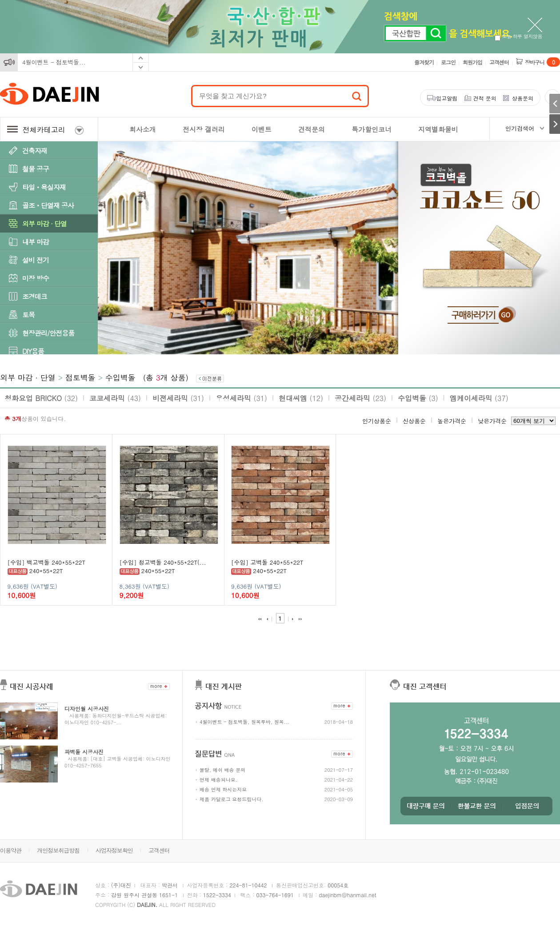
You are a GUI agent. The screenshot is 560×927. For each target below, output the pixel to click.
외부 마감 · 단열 (44, 223)
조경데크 (35, 296)
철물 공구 (36, 169)
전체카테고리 (45, 130)
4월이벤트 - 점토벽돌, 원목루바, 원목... (244, 722)
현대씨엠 (301, 398)
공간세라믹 (360, 398)
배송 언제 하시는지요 (223, 789)
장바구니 (542, 62)
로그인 (448, 62)
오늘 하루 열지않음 (518, 36)
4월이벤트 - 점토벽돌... (54, 62)
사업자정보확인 (114, 850)
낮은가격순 (492, 421)
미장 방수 (36, 278)
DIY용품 (33, 351)
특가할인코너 (372, 129)
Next (141, 67)
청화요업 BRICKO (41, 398)
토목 (28, 315)
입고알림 (447, 98)
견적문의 (312, 129)
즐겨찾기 (424, 62)
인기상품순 (377, 421)
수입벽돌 (120, 377)
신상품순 (414, 421)
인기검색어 (520, 128)
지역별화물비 (438, 129)
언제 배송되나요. (218, 780)
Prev (141, 58)
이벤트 (262, 129)
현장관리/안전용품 (48, 333)
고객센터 (499, 62)
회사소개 (143, 129)
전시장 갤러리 (204, 129)
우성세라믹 (241, 398)
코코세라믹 (115, 398)
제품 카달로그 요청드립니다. (231, 799)
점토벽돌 (80, 377)
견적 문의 (485, 98)
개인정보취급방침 (58, 850)
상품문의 (523, 98)
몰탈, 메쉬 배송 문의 (222, 770)
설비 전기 (36, 260)
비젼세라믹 (178, 398)
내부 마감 (36, 242)
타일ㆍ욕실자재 (44, 187)
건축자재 (35, 150)
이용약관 (11, 850)
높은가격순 (452, 421)
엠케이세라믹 (479, 398)
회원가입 (472, 62)
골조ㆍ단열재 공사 (48, 205)
